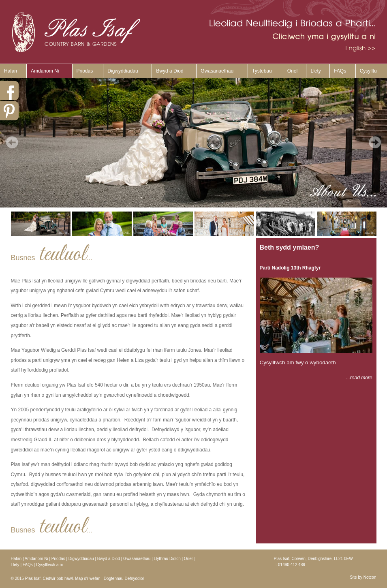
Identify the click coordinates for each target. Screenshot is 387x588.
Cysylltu (368, 71)
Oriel (292, 71)
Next (375, 142)
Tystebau (262, 71)
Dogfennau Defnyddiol (124, 578)
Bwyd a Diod (170, 71)
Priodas (85, 71)
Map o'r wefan (88, 578)
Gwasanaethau (217, 71)
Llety (315, 71)
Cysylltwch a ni (49, 565)
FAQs (340, 71)
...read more (359, 378)
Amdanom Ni (45, 71)
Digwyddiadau (123, 71)
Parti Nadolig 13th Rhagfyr (290, 268)
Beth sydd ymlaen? (290, 247)
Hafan (11, 71)
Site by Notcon (363, 577)
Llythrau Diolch (167, 559)
